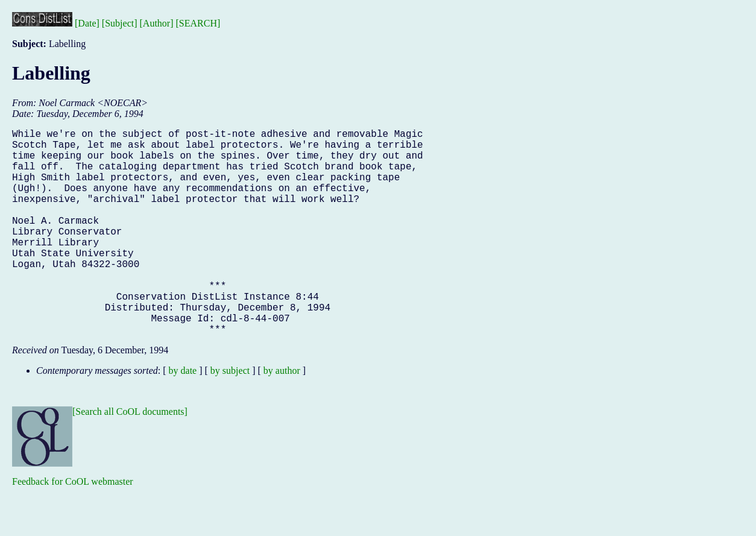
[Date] (87, 23)
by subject (230, 416)
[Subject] (120, 23)
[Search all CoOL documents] (130, 457)
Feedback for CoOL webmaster (73, 527)
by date (183, 416)
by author (282, 416)
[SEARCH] (198, 23)
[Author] (157, 23)
